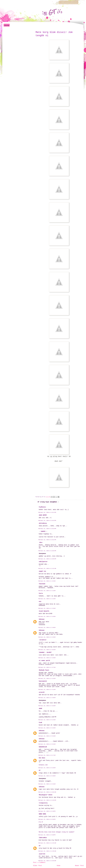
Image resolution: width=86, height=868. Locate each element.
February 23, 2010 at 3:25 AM (47, 616)
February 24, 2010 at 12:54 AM (47, 843)
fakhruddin (43, 838)
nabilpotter (43, 562)
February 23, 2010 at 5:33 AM (47, 728)
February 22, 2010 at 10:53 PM (47, 551)
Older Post (38, 866)
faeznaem (42, 584)
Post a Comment (39, 863)
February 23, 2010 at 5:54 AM (47, 744)
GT (40, 770)
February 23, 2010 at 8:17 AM (47, 755)
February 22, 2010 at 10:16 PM (47, 521)
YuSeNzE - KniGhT (45, 652)
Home (7, 25)
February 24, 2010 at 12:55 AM (47, 851)
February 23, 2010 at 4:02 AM (47, 650)
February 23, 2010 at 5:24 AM (47, 720)
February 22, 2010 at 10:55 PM (47, 559)
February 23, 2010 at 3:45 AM (47, 637)
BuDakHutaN (43, 747)
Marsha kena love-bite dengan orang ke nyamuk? (57, 832)
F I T (41, 822)
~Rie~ (41, 542)
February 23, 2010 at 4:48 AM (47, 698)
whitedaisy (43, 523)
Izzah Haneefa (44, 611)
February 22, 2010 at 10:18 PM (47, 529)
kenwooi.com (43, 765)
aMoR (41, 709)
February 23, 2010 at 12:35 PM (47, 800)
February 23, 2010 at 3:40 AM (47, 628)
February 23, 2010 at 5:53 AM (47, 736)
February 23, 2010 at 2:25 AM (47, 608)
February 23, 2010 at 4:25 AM (47, 658)
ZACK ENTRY (43, 515)
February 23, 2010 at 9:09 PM (47, 835)
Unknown (42, 619)
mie (40, 602)
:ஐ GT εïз (52, 12)
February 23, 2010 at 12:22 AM (47, 569)
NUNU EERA (42, 814)
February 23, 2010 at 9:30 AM (47, 776)
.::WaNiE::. (43, 531)
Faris (41, 593)
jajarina (42, 854)
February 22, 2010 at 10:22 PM (47, 540)
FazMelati (42, 507)
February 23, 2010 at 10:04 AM (47, 792)
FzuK (41, 723)
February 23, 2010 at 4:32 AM (47, 679)
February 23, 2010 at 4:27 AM (47, 667)
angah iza (42, 571)
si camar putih (44, 661)
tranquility (43, 803)
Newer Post (79, 866)
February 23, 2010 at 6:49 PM (47, 811)
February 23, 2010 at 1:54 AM (47, 581)
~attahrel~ (43, 640)
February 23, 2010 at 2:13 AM (47, 591)
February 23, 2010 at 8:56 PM (47, 819)
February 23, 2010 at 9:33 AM (47, 784)
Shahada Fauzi (44, 670)
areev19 (42, 692)
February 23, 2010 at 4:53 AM (47, 706)
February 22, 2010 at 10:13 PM (47, 512)
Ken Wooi (42, 758)
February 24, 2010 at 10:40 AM (47, 861)
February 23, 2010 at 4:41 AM (47, 690)
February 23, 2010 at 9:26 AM (47, 768)
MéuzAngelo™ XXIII (46, 795)
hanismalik (43, 681)
